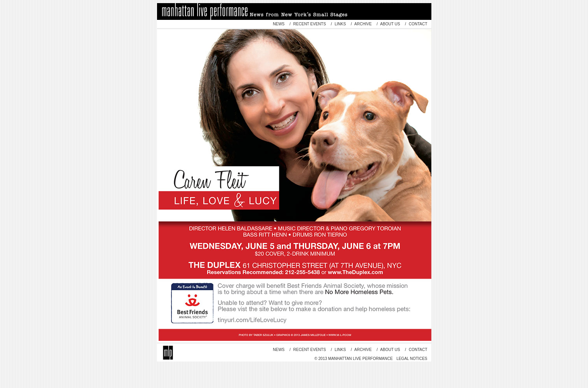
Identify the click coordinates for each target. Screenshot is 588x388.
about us (390, 24)
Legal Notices (412, 359)
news (279, 24)
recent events (310, 24)
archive (363, 24)
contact (417, 24)
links (340, 24)
